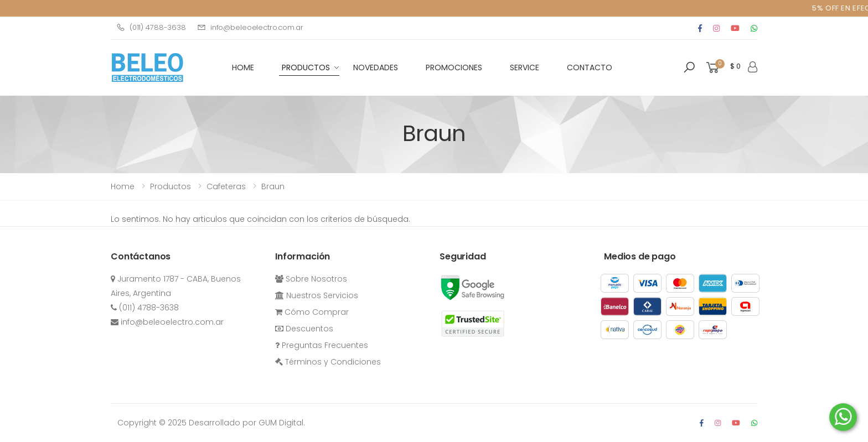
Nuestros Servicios (317, 295)
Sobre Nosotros (311, 279)
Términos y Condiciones (328, 362)
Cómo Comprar (312, 312)
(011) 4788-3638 (151, 27)
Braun (273, 186)
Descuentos (304, 329)
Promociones (454, 67)
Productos (306, 67)
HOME (243, 67)
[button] (689, 67)
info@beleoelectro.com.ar (250, 27)
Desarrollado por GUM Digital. (247, 423)
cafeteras (226, 186)
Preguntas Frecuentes (322, 345)
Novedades (376, 67)
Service (525, 67)
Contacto (590, 67)
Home (123, 186)
